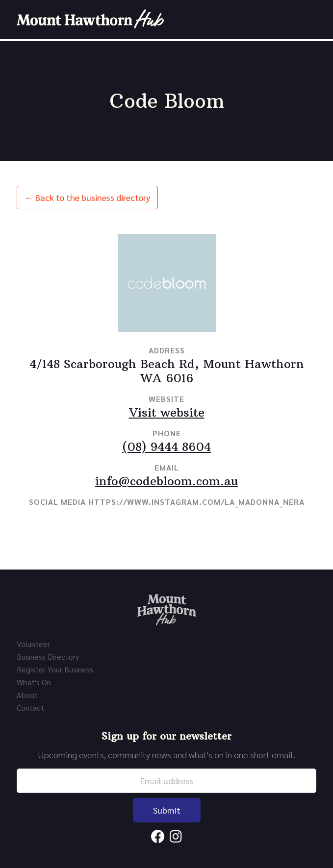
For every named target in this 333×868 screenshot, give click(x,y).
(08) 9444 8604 (166, 446)
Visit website (167, 412)
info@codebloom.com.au (166, 481)
